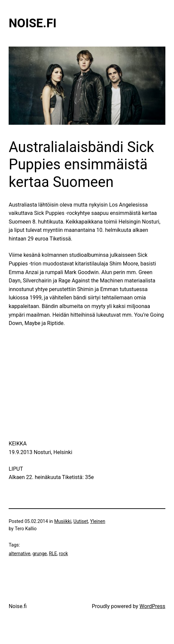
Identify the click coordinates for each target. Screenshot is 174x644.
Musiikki (63, 521)
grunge (40, 554)
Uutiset (81, 521)
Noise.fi (33, 23)
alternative (19, 554)
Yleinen (98, 521)
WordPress (152, 606)
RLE (53, 554)
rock (64, 554)
